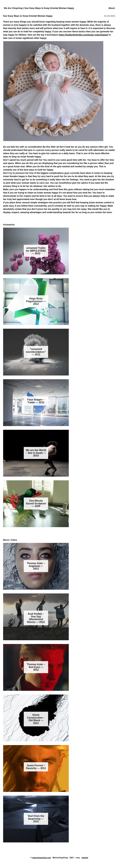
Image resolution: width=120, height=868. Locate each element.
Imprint (85, 858)
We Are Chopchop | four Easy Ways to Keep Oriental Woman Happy (39, 8)
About (112, 8)
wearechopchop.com (42, 858)
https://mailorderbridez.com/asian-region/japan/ (83, 35)
